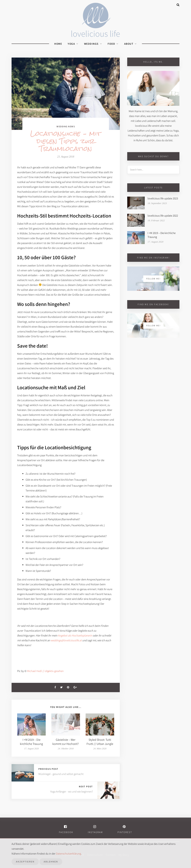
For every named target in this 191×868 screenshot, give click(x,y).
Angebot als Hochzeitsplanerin (75, 635)
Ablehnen (51, 862)
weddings (91, 44)
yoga (71, 44)
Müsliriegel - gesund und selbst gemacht (61, 774)
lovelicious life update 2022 (163, 216)
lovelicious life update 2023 (163, 198)
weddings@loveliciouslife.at (66, 640)
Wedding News (66, 126)
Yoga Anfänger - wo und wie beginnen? (72, 791)
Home (58, 44)
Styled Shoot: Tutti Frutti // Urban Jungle (100, 742)
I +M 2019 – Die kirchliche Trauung (31, 742)
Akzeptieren (25, 862)
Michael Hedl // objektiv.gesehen (45, 671)
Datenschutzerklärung (68, 854)
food (111, 44)
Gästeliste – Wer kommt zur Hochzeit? (66, 742)
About (129, 44)
